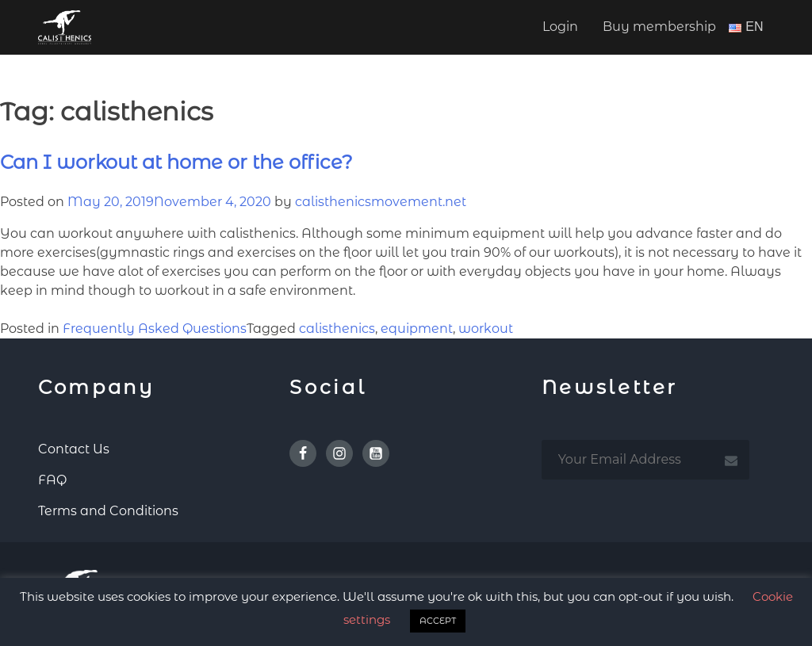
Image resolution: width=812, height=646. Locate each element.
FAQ (52, 480)
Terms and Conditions (108, 511)
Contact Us (74, 449)
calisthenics (337, 329)
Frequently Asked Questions (155, 329)
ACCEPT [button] (438, 621)
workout (486, 329)
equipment (417, 329)
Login (560, 27)
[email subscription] (645, 460)
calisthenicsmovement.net (381, 202)
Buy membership (659, 27)
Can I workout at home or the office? (176, 162)
